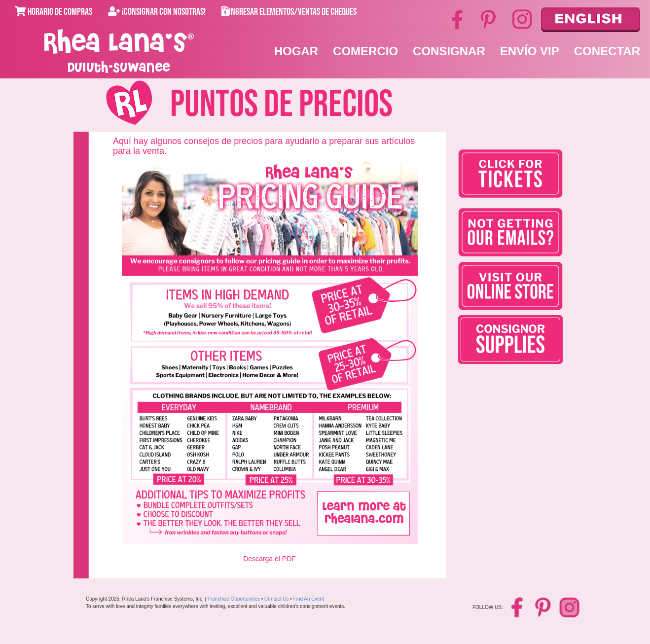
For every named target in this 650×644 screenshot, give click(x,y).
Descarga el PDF (270, 559)
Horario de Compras (54, 12)
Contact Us (276, 599)
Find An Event (309, 599)
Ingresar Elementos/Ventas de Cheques (289, 12)
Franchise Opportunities (234, 599)
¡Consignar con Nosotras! (157, 12)
